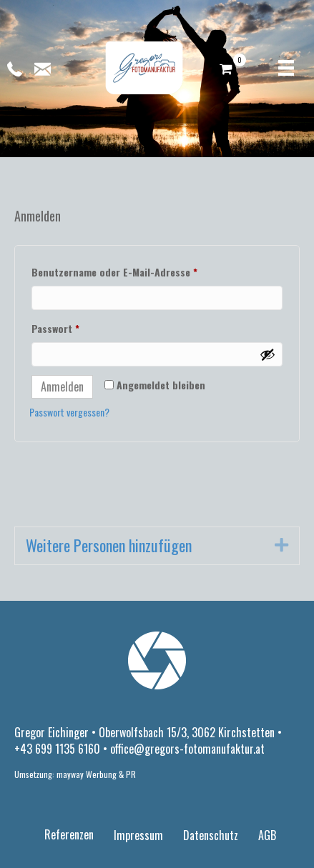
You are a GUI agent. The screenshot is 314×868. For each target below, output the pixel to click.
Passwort (83, 327)
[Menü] (286, 68)
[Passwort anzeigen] (268, 354)
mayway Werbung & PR (96, 774)
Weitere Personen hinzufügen (109, 545)
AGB (267, 835)
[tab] (157, 546)
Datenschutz (211, 835)
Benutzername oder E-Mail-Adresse (142, 271)
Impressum (138, 835)
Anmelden (62, 386)
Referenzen (69, 834)
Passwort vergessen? (69, 412)
